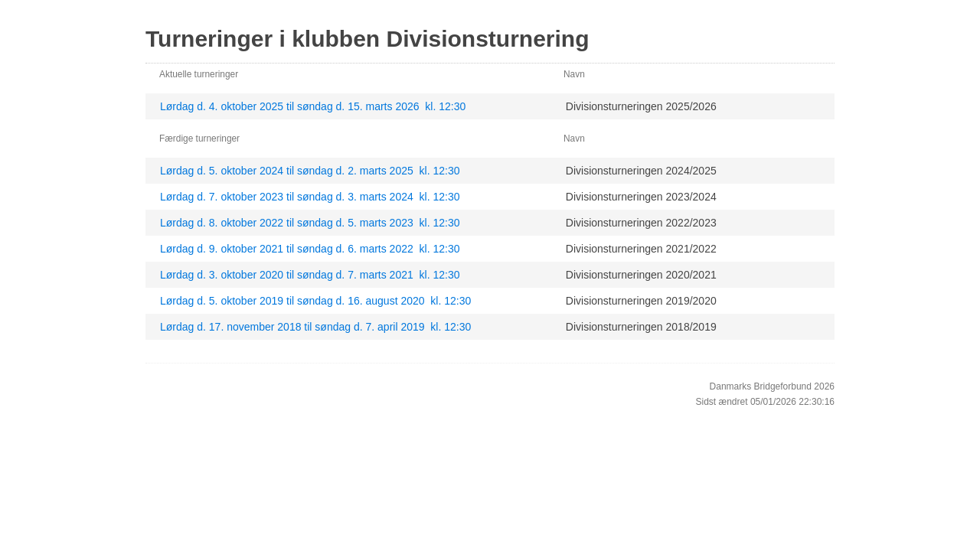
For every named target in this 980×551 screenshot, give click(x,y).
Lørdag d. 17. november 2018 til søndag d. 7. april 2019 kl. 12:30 (315, 327)
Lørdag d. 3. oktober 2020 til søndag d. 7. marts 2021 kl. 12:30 (310, 275)
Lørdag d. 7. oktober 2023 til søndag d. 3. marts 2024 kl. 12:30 (310, 197)
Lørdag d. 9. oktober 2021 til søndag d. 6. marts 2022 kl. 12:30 (310, 249)
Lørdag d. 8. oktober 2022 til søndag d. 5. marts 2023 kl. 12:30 (310, 223)
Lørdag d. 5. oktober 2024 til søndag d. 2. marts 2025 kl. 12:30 (310, 171)
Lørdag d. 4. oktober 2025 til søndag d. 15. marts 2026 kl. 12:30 (313, 106)
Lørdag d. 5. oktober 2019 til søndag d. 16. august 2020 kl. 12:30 (315, 301)
